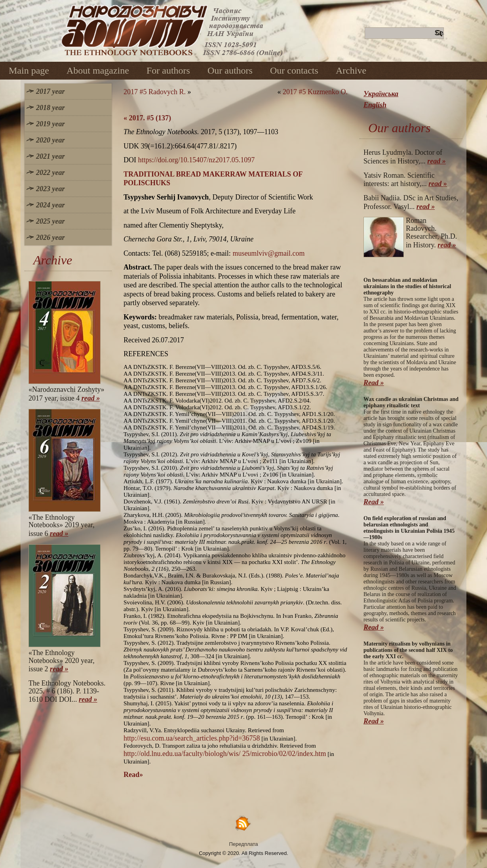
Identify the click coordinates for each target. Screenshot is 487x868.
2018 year (50, 108)
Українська (381, 94)
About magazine (98, 70)
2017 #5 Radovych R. (155, 92)
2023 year (50, 189)
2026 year (50, 237)
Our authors (230, 70)
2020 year (50, 140)
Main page (29, 70)
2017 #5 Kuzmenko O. (315, 92)
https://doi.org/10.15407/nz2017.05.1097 (197, 160)
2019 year (50, 124)
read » (91, 398)
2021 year (50, 156)
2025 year (50, 221)
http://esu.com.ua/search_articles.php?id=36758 (192, 738)
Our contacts (294, 70)
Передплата (244, 844)
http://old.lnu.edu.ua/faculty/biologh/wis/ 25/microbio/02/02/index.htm (225, 754)
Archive (351, 70)
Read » (374, 383)
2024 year (50, 205)
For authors (168, 70)
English (375, 105)
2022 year (50, 173)
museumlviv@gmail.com (268, 253)
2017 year (50, 91)
